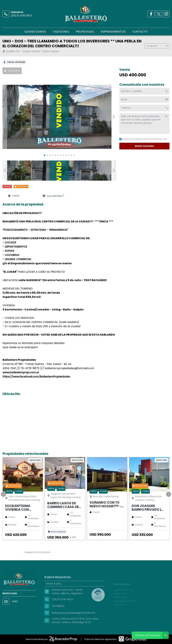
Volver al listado (14, 62)
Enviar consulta (145, 146)
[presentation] (3, 494)
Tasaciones (61, 32)
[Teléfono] (144, 108)
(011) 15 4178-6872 (21, 16)
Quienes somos (35, 32)
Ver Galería (12, 71)
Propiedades (85, 32)
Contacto (140, 32)
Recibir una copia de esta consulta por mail (143, 139)
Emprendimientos (113, 32)
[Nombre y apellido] (144, 91)
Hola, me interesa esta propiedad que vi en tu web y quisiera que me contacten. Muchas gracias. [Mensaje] (144, 124)
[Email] (144, 100)
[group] (59, 117)
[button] (114, 117)
